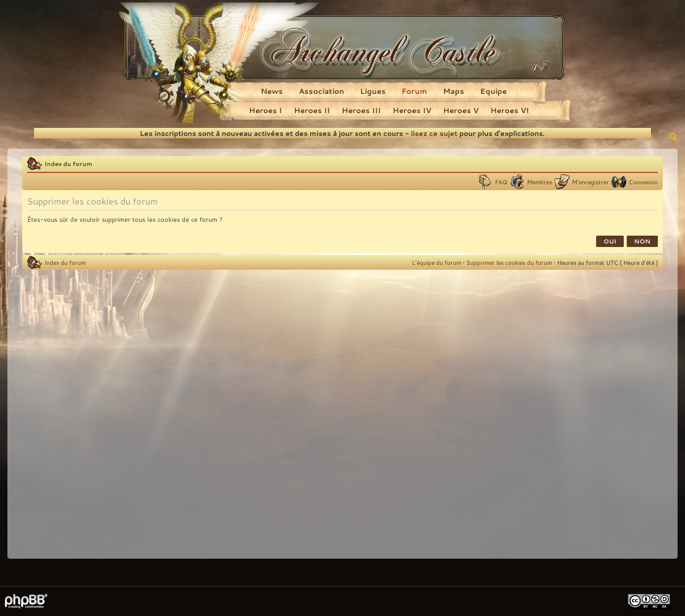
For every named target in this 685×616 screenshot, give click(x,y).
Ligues (373, 91)
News (272, 91)
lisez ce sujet (434, 133)
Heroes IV (412, 110)
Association (322, 91)
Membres (540, 182)
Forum (414, 91)
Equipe (493, 91)
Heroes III (361, 110)
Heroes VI (510, 110)
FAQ (501, 182)
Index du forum (68, 164)
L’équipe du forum (437, 262)
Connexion (643, 182)
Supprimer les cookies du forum (509, 262)
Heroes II (312, 110)
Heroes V (461, 110)
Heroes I (265, 110)
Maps (454, 91)
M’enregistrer (590, 182)
